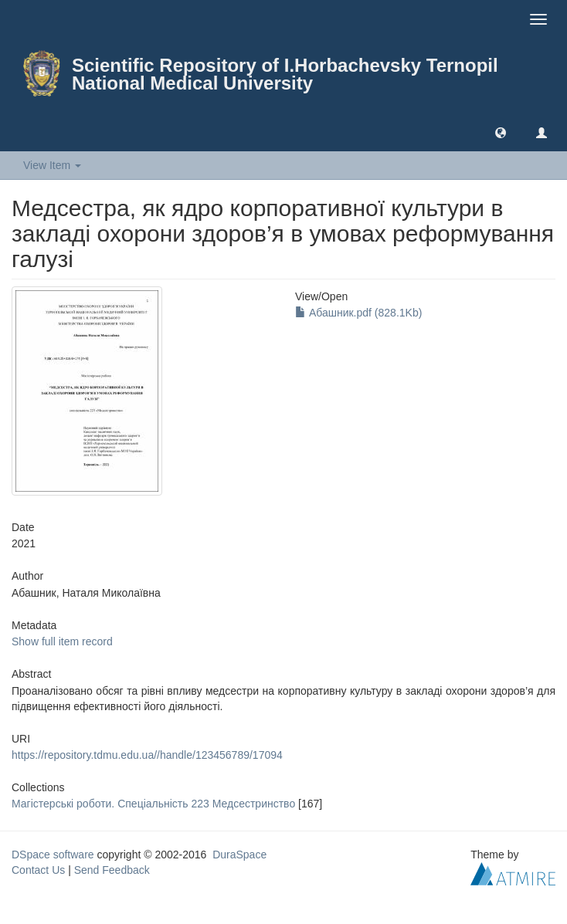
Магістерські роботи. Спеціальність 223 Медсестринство (153, 804)
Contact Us (38, 870)
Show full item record (62, 641)
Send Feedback (112, 870)
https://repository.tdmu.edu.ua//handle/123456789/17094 (147, 755)
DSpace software (53, 855)
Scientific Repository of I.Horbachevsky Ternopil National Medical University (285, 74)
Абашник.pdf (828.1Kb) (358, 313)
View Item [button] (52, 165)
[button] (501, 132)
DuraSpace (239, 855)
